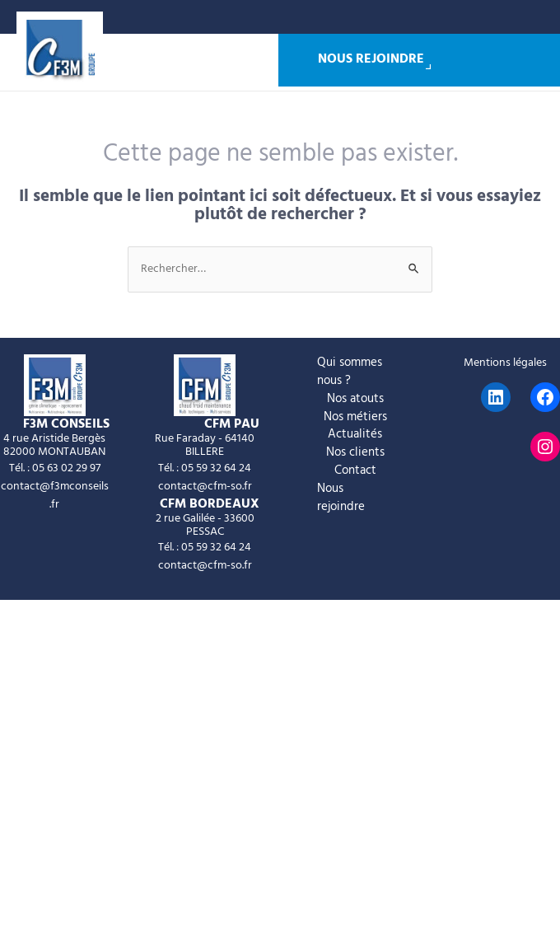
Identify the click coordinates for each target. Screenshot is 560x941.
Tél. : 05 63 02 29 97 (55, 468)
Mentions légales (505, 363)
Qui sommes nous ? (350, 372)
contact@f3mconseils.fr (55, 496)
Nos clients (355, 453)
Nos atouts (355, 400)
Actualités (355, 435)
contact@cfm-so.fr (205, 487)
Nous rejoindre (371, 60)
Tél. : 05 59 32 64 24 (205, 468)
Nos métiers (355, 418)
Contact (355, 471)
